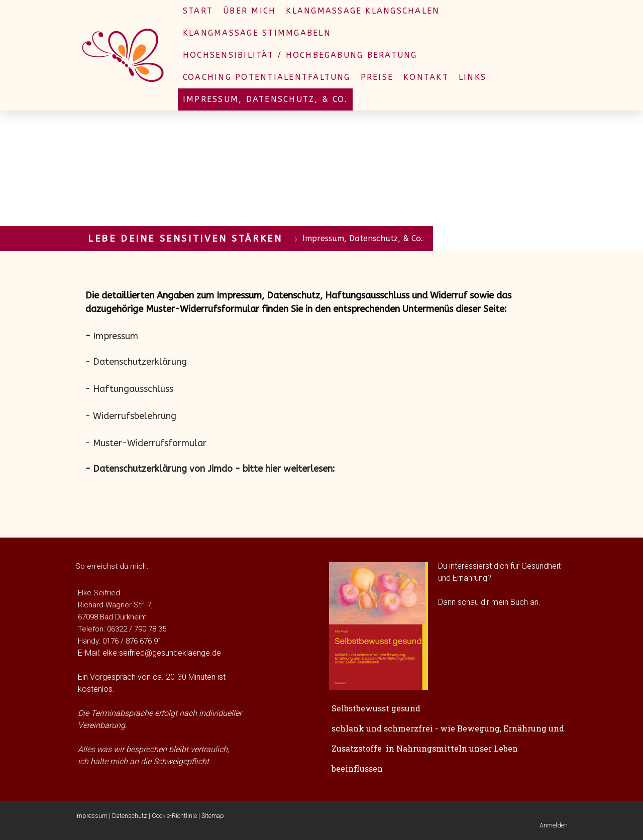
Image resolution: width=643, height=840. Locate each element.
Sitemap (213, 816)
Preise (377, 77)
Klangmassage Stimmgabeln (257, 33)
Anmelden (554, 825)
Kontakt (426, 77)
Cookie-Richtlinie (174, 816)
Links (472, 77)
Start (198, 11)
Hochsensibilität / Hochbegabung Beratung (300, 55)
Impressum (91, 816)
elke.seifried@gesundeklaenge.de (162, 653)
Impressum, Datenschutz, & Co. (265, 99)
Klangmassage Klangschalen (363, 11)
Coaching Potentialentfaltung (267, 77)
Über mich (249, 11)
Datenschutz (130, 816)
